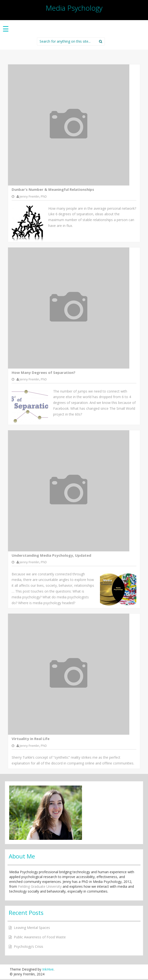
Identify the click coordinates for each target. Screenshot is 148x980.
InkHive (48, 969)
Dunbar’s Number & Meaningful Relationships (53, 189)
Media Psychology (74, 8)
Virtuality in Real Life (31, 739)
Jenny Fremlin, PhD (33, 196)
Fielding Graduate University (40, 886)
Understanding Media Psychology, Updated (51, 555)
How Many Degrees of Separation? (44, 372)
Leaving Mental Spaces (32, 928)
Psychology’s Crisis (29, 946)
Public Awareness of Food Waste (40, 937)
